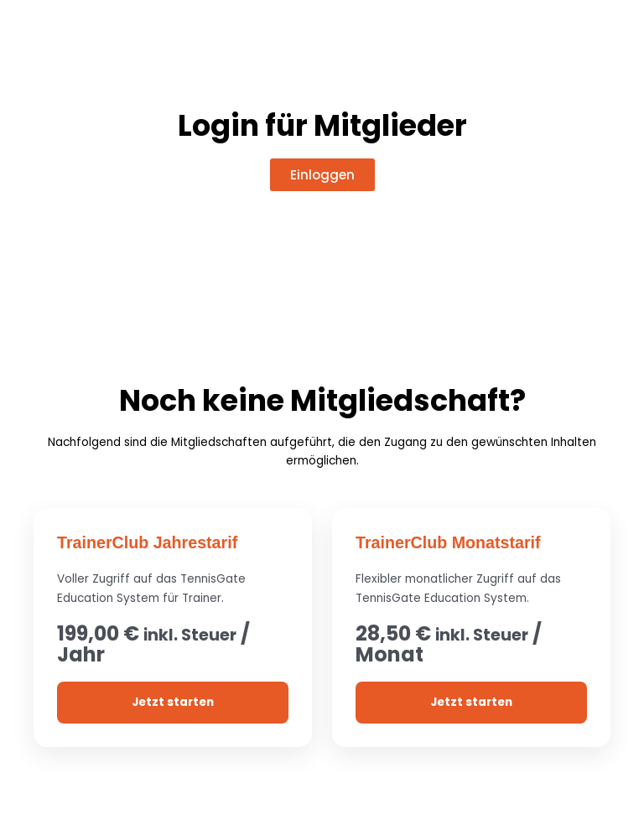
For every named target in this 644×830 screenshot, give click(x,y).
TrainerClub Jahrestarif (149, 542)
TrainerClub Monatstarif (449, 542)
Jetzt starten (173, 701)
